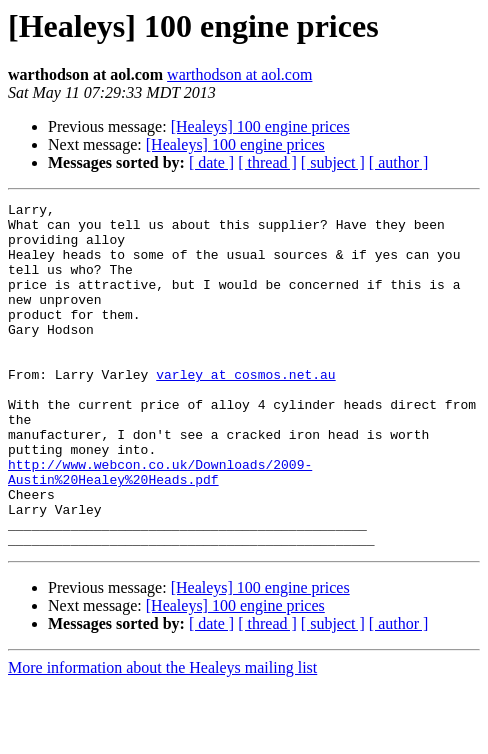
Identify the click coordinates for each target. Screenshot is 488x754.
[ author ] (399, 162)
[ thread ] (267, 162)
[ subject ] (333, 162)
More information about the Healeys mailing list (162, 736)
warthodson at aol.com (239, 74)
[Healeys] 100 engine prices (260, 126)
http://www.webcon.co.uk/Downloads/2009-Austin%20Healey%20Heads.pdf (160, 527)
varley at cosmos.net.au (245, 410)
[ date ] (211, 162)
